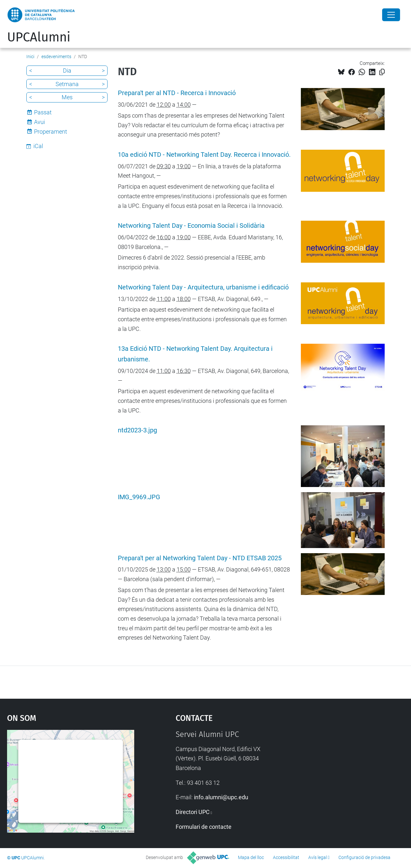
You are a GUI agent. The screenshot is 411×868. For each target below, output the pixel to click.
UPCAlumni (39, 37)
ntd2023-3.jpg (137, 430)
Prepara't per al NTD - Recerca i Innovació (177, 93)
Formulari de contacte (204, 827)
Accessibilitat (286, 857)
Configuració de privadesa (364, 857)
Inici (30, 57)
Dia (67, 71)
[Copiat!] (382, 72)
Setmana (67, 84)
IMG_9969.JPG (139, 497)
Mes (67, 97)
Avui (39, 122)
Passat (43, 112)
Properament (51, 132)
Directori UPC (193, 812)
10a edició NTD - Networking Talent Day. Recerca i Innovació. (204, 155)
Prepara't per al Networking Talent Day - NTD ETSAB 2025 (200, 558)
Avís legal (318, 857)
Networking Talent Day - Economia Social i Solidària (191, 226)
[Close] (391, 15)
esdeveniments (56, 57)
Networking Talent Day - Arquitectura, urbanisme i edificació (203, 287)
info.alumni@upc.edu (221, 797)
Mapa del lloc (251, 857)
